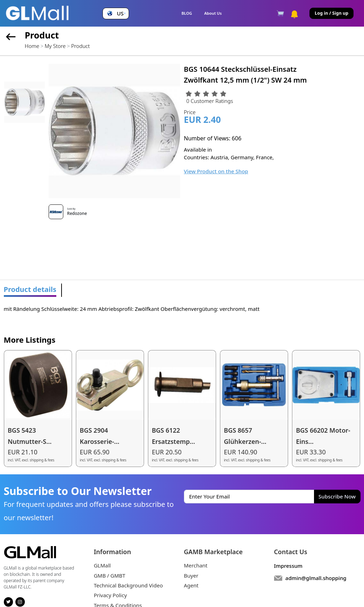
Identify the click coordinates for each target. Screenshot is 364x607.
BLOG (187, 13)
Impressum (288, 566)
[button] (116, 13)
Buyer (191, 575)
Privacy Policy (110, 595)
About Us (213, 13)
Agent (191, 585)
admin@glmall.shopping (316, 578)
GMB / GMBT (109, 575)
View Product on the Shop (216, 171)
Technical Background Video (128, 585)
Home (32, 46)
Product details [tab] (30, 289)
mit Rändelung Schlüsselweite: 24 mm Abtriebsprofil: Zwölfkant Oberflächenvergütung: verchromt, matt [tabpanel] (132, 309)
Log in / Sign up (331, 13)
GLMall (102, 565)
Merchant (196, 565)
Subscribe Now (337, 496)
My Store (55, 46)
